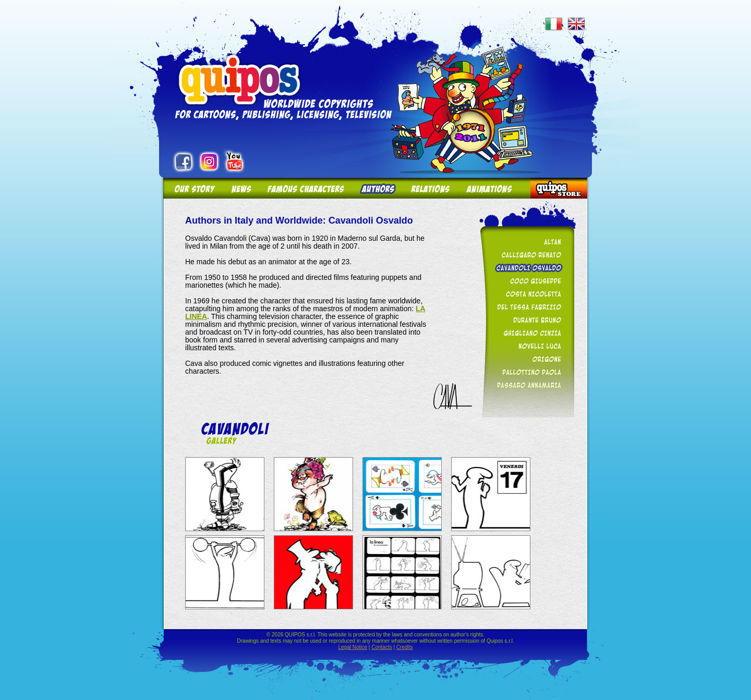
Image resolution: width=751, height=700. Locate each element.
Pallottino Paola (525, 372)
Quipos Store (559, 188)
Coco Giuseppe (525, 281)
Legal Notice (353, 647)
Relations (430, 188)
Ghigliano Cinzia (525, 333)
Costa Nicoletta (525, 294)
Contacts (381, 647)
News (240, 188)
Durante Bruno (525, 320)
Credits (405, 647)
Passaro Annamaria (525, 385)
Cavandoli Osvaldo (525, 268)
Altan (525, 242)
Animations (494, 188)
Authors (377, 188)
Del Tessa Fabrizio (525, 307)
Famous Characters (305, 188)
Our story (193, 188)
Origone (525, 359)
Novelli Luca (525, 346)
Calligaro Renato (525, 255)
